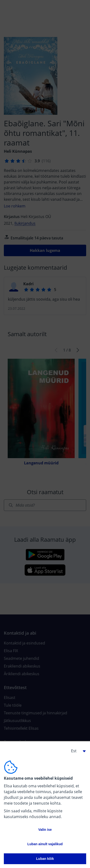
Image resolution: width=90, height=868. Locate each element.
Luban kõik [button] (45, 859)
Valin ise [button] (45, 830)
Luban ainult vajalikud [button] (45, 844)
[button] (77, 751)
